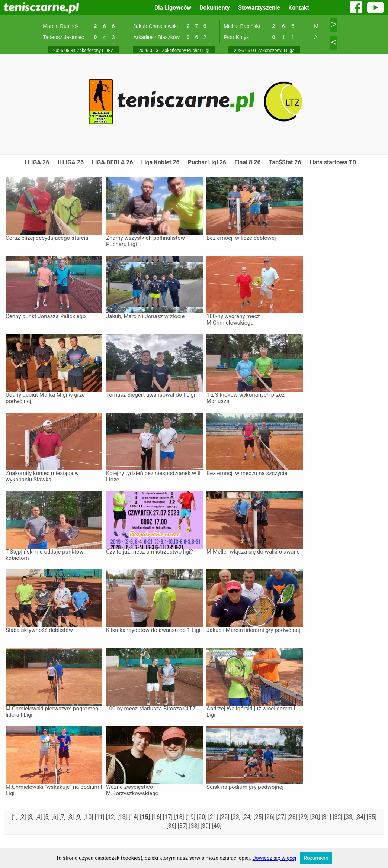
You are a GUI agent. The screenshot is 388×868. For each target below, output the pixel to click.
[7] (63, 817)
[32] (338, 817)
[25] (259, 817)
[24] (248, 817)
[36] (172, 826)
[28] (293, 817)
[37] (183, 826)
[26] (270, 817)
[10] (89, 817)
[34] (361, 817)
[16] (157, 817)
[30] (315, 817)
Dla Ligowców (173, 8)
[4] (39, 817)
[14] (134, 817)
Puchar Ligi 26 (207, 162)
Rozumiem (316, 858)
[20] (202, 817)
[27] (282, 817)
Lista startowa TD (333, 162)
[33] (350, 817)
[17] (169, 817)
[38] (195, 826)
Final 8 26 (247, 162)
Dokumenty (215, 8)
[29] (304, 817)
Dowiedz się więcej (275, 858)
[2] (23, 817)
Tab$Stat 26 (285, 162)
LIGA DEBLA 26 (112, 162)
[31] (327, 817)
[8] (71, 817)
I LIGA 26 (37, 162)
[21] (214, 817)
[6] (55, 817)
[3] (31, 817)
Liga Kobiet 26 (161, 162)
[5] (47, 817)
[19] (191, 817)
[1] (15, 817)
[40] (217, 826)
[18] (180, 817)
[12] (112, 817)
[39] (206, 826)
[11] (100, 817)
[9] (79, 817)
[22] (225, 817)
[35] (372, 817)
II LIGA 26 (70, 162)
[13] (123, 817)
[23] (236, 817)
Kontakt (299, 8)
